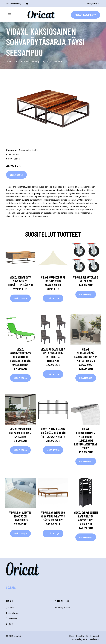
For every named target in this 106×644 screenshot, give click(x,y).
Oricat (11, 608)
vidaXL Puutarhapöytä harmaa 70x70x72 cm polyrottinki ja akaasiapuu (86, 357)
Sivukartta (94, 639)
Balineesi (13, 618)
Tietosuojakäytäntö (78, 639)
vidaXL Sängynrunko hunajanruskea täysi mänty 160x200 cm (53, 516)
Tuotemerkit (24, 150)
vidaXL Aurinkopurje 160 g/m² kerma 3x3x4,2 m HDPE (53, 281)
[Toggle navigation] (10, 15)
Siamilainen (13, 613)
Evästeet (95, 636)
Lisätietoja (16, 175)
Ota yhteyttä (82, 636)
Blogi (11, 624)
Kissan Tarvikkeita (85, 15)
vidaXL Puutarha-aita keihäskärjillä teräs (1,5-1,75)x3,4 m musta (53, 433)
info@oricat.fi (93, 4)
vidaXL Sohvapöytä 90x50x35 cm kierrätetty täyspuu (20, 281)
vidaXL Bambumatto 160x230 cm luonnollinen (20, 516)
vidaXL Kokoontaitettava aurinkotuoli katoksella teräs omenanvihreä (20, 357)
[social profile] (27, 4)
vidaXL (34, 150)
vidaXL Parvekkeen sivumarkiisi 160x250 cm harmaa (20, 433)
